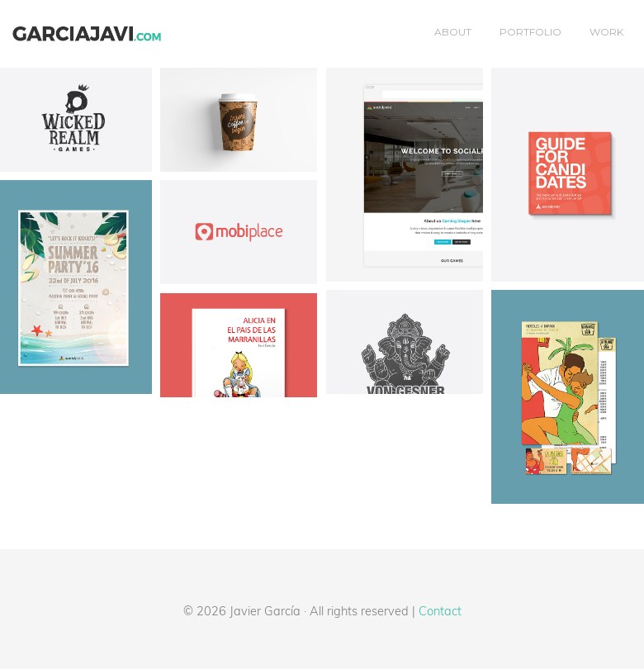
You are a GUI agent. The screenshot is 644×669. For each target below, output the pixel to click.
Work (606, 32)
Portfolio (530, 32)
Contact (440, 611)
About (453, 32)
